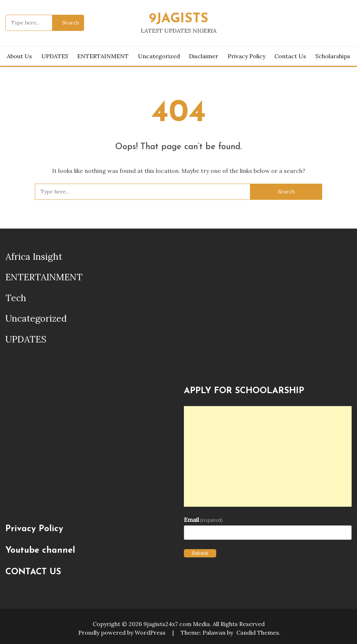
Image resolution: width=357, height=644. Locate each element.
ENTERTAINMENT (103, 56)
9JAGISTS (179, 19)
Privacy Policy (247, 56)
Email (203, 520)
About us (19, 56)
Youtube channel (40, 551)
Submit (200, 553)
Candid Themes (258, 632)
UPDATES (55, 56)
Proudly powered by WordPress (123, 632)
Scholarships (333, 56)
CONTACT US (33, 572)
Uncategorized (159, 56)
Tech (16, 298)
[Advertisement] (268, 456)
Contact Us (290, 56)
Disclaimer (204, 56)
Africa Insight (34, 257)
